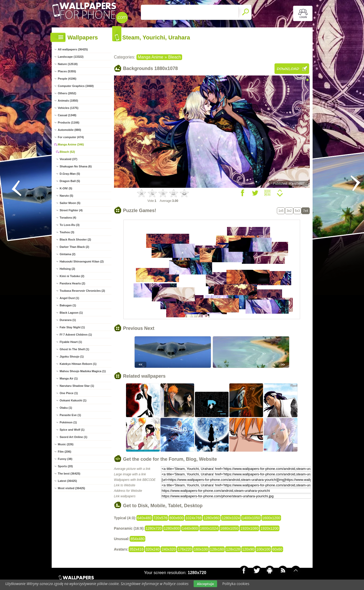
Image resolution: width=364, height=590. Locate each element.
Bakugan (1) (68, 305)
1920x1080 (249, 528)
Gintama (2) (68, 254)
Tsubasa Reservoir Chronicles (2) (82, 291)
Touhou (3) (67, 232)
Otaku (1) (66, 408)
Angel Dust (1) (70, 298)
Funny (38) (65, 459)
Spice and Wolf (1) (72, 430)
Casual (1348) (67, 115)
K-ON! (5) (66, 188)
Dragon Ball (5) (70, 181)
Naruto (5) (67, 196)
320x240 (153, 549)
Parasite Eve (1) (70, 415)
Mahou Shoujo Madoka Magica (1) (83, 371)
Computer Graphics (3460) (76, 86)
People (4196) (67, 79)
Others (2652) (67, 93)
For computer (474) (71, 137)
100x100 (263, 549)
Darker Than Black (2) (74, 247)
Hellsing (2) (67, 269)
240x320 (169, 549)
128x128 (233, 549)
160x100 (201, 549)
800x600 (176, 518)
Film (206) (65, 452)
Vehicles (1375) (68, 108)
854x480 (138, 539)
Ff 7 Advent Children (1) (76, 335)
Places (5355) (67, 71)
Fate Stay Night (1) (72, 327)
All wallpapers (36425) (73, 49)
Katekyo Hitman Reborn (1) (78, 364)
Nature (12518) (68, 64)
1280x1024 (231, 518)
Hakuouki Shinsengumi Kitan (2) (82, 261)
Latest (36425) (67, 481)
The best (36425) (69, 474)
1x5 (281, 211)
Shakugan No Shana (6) (76, 166)
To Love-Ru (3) (70, 225)
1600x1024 (209, 528)
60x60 (277, 549)
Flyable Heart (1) (71, 342)
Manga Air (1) (69, 378)
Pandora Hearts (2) (73, 283)
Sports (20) (65, 466)
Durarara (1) (68, 320)
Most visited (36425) (72, 488)
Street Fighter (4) (71, 210)
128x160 (217, 549)
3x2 (289, 211)
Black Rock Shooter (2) (75, 239)
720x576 (160, 518)
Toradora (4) (68, 218)
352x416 (136, 549)
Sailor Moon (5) (70, 203)
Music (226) (66, 444)
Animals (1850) (68, 101)
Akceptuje (205, 584)
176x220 (185, 549)
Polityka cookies (236, 584)
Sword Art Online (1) (74, 437)
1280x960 (212, 518)
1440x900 (190, 528)
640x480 (144, 518)
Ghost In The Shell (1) (74, 349)
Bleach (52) (67, 152)
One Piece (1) (69, 393)
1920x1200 (269, 528)
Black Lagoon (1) (71, 313)
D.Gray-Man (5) (70, 174)
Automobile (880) (70, 130)
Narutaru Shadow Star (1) (77, 386)
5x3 (297, 211)
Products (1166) (69, 122)
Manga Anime (151, 57)
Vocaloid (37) (69, 159)
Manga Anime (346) (71, 144)
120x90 (248, 549)
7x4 (305, 211)
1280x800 (172, 528)
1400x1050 (251, 518)
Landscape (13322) (71, 57)
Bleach (175, 57)
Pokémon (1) (68, 422)
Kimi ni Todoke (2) (72, 276)
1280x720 (154, 528)
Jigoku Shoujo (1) (72, 357)
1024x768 (194, 518)
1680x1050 (229, 528)
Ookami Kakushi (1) (73, 400)
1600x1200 (271, 518)
